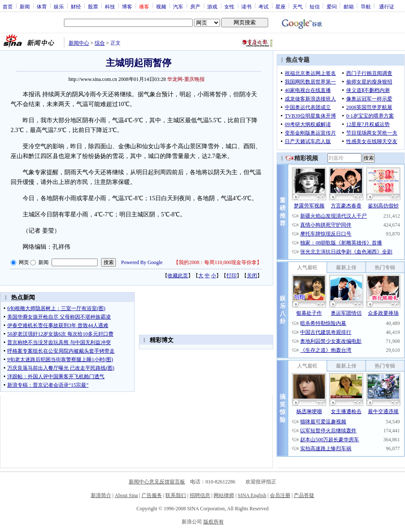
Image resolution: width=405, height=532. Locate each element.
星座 (281, 6)
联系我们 (176, 495)
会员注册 (280, 495)
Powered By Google (142, 262)
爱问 (332, 6)
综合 (100, 43)
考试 (263, 6)
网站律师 (224, 495)
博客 (127, 6)
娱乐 (59, 6)
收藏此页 (178, 276)
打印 (231, 276)
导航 (366, 6)
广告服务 (152, 495)
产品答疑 (304, 495)
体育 (42, 6)
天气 (298, 6)
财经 (76, 6)
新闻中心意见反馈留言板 (157, 482)
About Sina (126, 495)
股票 (93, 6)
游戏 (212, 6)
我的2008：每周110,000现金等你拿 (218, 262)
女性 (229, 6)
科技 (110, 6)
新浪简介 (101, 495)
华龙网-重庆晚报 (186, 79)
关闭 (252, 276)
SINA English (252, 495)
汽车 (178, 6)
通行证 (387, 6)
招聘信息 (200, 495)
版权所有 (214, 522)
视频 (161, 6)
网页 (24, 262)
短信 (315, 6)
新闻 (25, 6)
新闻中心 (79, 43)
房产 (195, 6)
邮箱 (349, 6)
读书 (246, 6)
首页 (8, 6)
